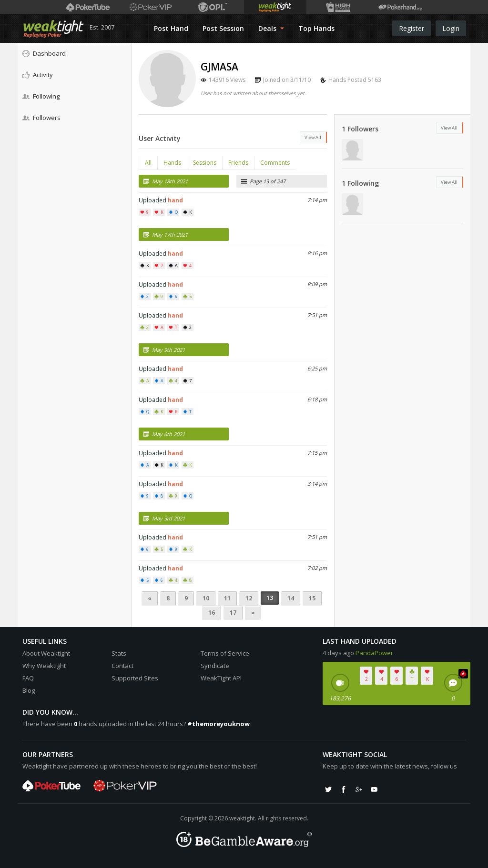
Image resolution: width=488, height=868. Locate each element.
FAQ (28, 678)
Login (451, 28)
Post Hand (171, 28)
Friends (238, 163)
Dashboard (44, 53)
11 (227, 598)
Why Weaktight (44, 666)
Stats (119, 653)
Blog (29, 690)
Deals (271, 28)
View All (313, 137)
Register (412, 28)
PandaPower (374, 653)
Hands (172, 163)
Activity (38, 75)
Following (41, 96)
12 (249, 598)
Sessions (205, 163)
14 (291, 598)
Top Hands (316, 28)
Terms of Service (225, 653)
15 (312, 598)
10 (206, 598)
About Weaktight (46, 653)
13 (270, 598)
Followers (41, 118)
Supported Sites (135, 678)
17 (233, 613)
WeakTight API (221, 678)
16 (212, 613)
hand (175, 200)
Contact (122, 666)
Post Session (223, 28)
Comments (275, 163)
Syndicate (215, 666)
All (148, 163)
